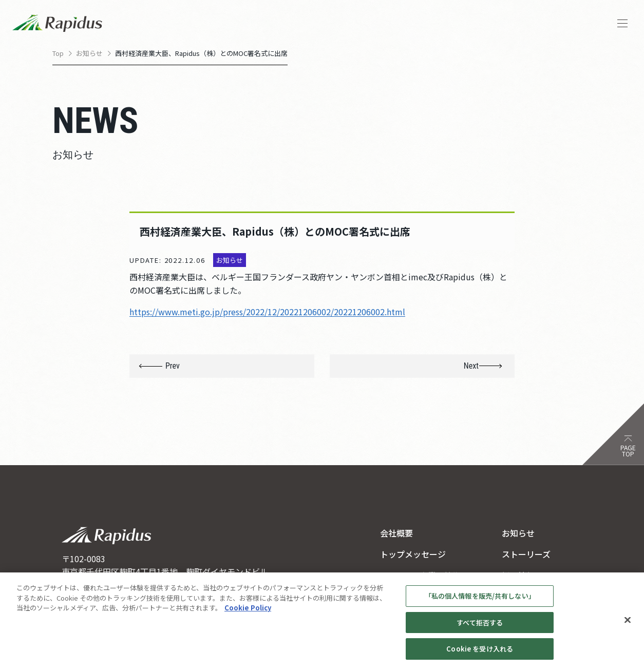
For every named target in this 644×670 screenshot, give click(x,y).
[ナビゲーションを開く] (622, 23)
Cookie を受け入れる (480, 654)
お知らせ (89, 53)
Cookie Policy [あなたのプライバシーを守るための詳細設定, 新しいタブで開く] (248, 612)
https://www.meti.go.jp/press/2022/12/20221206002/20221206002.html (267, 312)
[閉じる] (628, 625)
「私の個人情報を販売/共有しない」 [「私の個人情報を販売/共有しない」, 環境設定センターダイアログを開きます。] (480, 600)
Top (58, 53)
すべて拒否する (480, 627)
